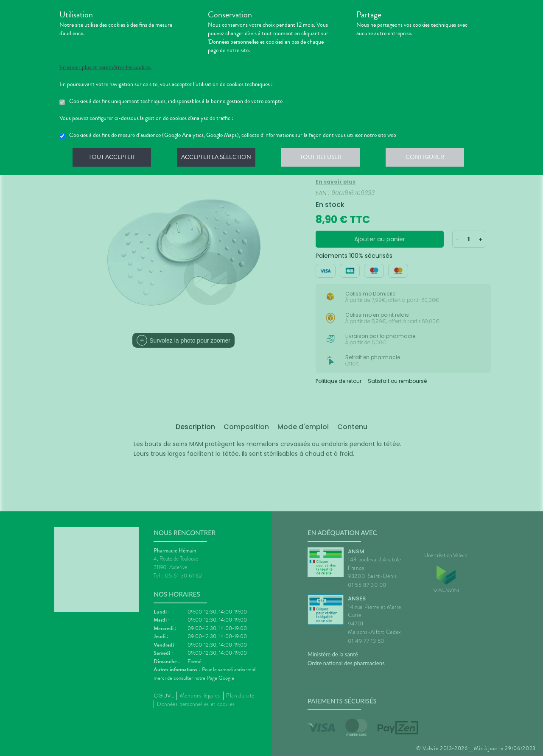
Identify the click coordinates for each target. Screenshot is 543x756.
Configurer (431, 159)
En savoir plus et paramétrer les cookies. (105, 67)
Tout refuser (325, 159)
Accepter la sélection (219, 159)
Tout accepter (112, 159)
